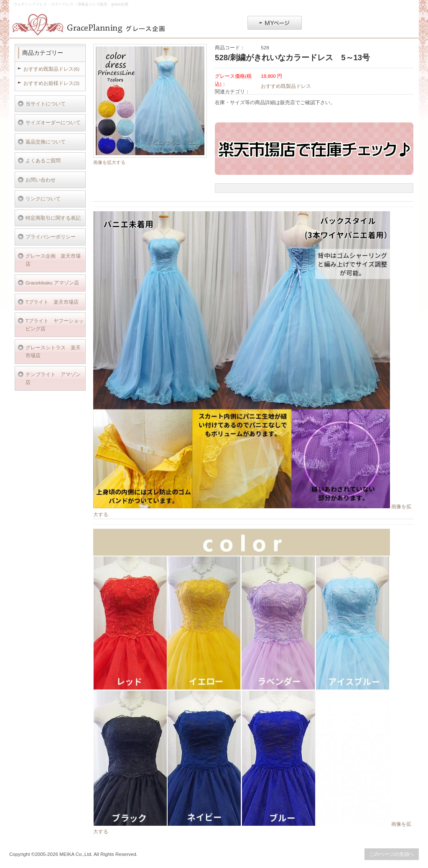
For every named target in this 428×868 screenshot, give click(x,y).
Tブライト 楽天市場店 (52, 302)
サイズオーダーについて (53, 122)
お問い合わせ (41, 180)
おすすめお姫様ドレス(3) (51, 83)
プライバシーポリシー (51, 237)
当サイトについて (46, 104)
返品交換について (46, 142)
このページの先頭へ (392, 854)
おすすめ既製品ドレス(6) (51, 69)
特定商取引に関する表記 (53, 218)
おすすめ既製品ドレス (286, 86)
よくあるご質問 (43, 160)
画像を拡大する (109, 162)
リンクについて (43, 198)
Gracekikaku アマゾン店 (52, 283)
